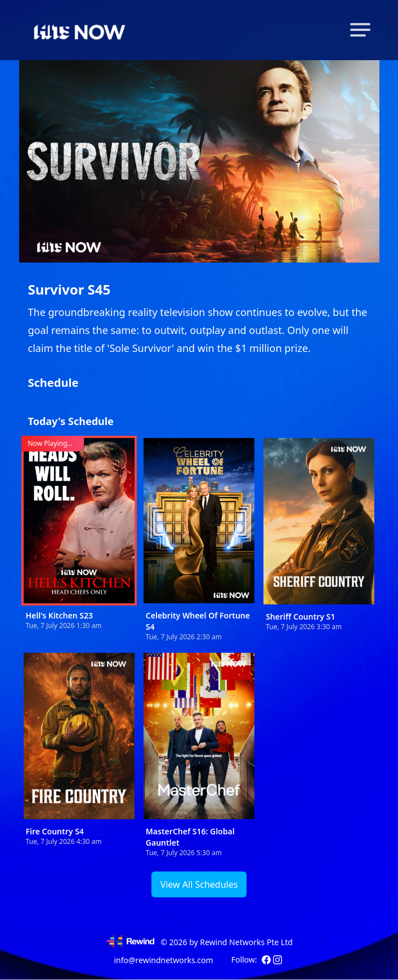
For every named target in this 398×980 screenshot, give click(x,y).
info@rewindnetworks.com (163, 960)
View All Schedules (199, 884)
